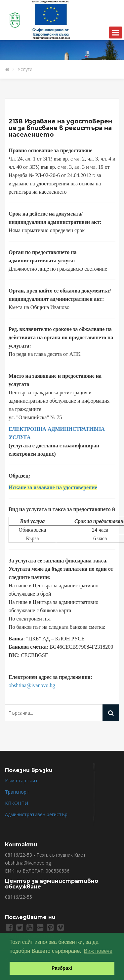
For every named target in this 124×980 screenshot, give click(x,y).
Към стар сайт (21, 781)
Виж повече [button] (98, 951)
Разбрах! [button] (62, 968)
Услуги (25, 69)
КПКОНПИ (17, 803)
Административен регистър (36, 814)
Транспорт (17, 792)
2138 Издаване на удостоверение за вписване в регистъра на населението (60, 128)
